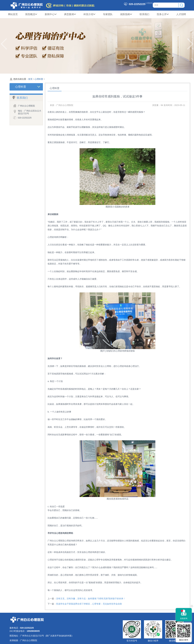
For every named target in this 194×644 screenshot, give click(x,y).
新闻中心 (51, 14)
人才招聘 (181, 14)
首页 (30, 79)
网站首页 (13, 14)
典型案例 (70, 14)
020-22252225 (25, 118)
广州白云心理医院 (29, 640)
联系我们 (144, 14)
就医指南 (126, 14)
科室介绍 (89, 14)
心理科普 (39, 79)
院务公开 (163, 14)
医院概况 (31, 14)
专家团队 (108, 14)
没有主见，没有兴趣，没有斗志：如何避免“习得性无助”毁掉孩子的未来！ (91, 599)
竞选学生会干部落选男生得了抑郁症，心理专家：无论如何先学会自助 (89, 604)
